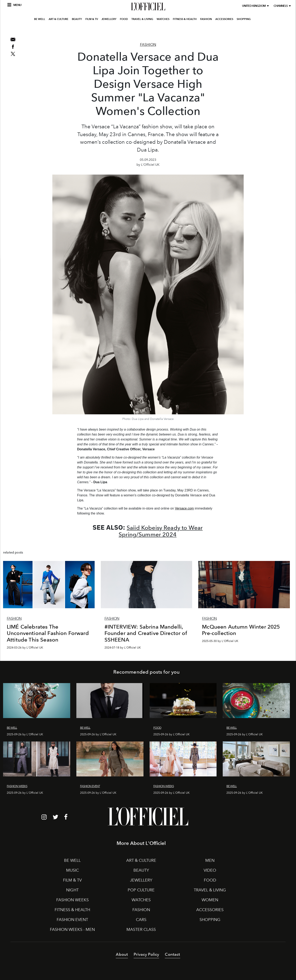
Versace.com (184, 508)
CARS (141, 920)
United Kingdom (254, 6)
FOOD (124, 30)
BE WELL (40, 30)
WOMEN (210, 900)
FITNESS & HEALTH (185, 30)
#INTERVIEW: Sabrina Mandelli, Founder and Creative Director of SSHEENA (146, 633)
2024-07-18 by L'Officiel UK (123, 648)
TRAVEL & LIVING (142, 30)
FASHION (206, 30)
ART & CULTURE (59, 30)
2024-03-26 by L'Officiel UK (25, 648)
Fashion (148, 45)
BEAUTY (77, 30)
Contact (172, 954)
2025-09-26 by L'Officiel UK (25, 734)
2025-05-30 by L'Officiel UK (220, 641)
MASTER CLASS (141, 929)
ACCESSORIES (224, 30)
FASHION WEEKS (72, 900)
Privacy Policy (146, 954)
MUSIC (72, 870)
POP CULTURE (141, 890)
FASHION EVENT (72, 920)
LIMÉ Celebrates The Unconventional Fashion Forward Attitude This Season (48, 633)
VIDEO (210, 870)
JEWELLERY (109, 30)
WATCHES (163, 30)
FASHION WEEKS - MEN (72, 929)
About (122, 954)
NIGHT (72, 890)
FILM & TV (92, 30)
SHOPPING (244, 30)
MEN (210, 860)
